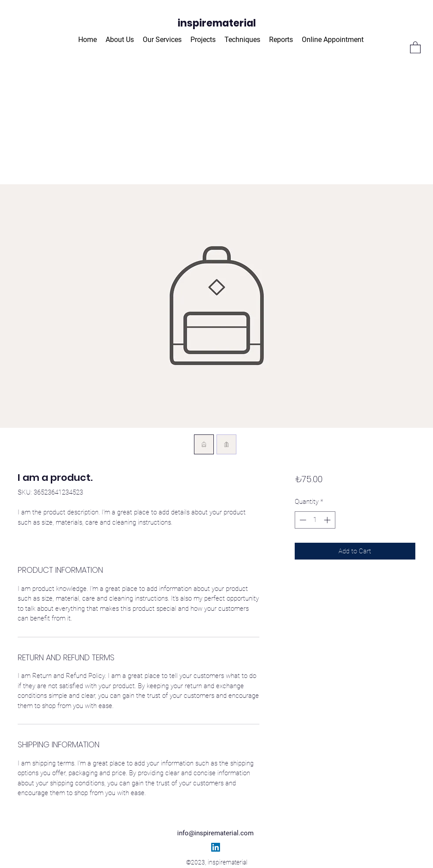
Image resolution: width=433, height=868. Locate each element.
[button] (415, 47)
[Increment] (328, 520)
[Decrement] (302, 520)
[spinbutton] (315, 520)
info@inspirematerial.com (215, 833)
